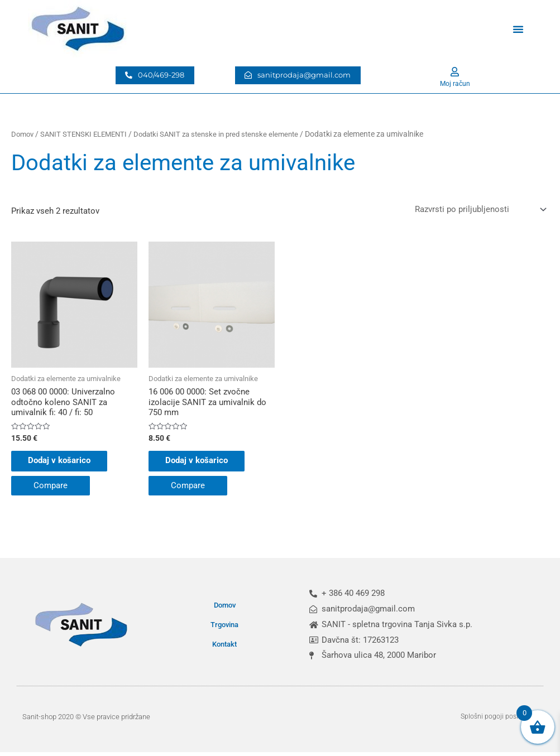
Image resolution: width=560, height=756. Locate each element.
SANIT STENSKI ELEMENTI (89, 134)
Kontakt (224, 648)
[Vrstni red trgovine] (478, 210)
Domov (23, 134)
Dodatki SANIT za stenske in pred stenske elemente (229, 134)
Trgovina (224, 629)
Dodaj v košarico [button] (65, 464)
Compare (51, 489)
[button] (518, 29)
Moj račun (455, 83)
